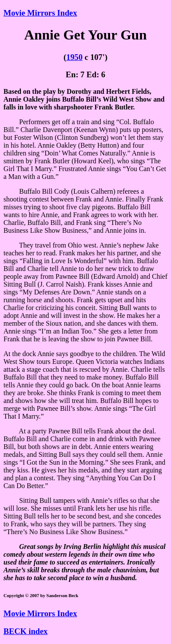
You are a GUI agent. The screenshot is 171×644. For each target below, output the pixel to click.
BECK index (25, 631)
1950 (74, 57)
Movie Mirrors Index (40, 13)
